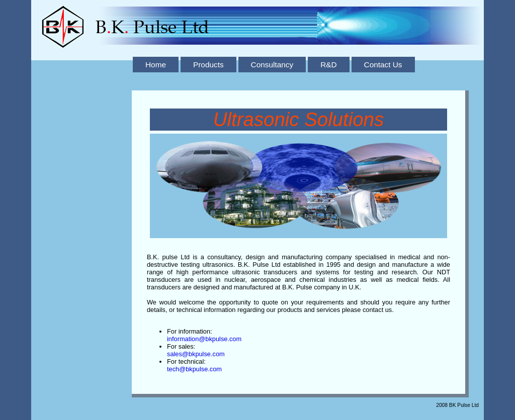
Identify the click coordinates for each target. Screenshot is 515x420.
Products (208, 65)
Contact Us (383, 65)
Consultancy (272, 65)
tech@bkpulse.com (194, 369)
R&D (328, 65)
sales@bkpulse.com (196, 354)
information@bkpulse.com (204, 339)
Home (156, 65)
